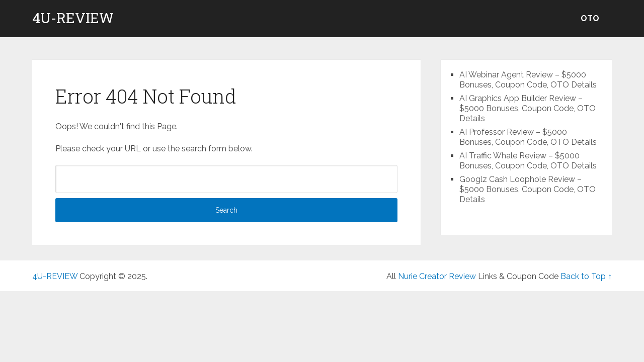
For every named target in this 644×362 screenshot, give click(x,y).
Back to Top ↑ (586, 276)
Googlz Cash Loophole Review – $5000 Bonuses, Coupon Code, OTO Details (528, 189)
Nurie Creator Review (437, 276)
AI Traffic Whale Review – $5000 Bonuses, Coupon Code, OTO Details (528, 161)
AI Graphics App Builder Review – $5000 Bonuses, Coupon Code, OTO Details (528, 108)
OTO (590, 18)
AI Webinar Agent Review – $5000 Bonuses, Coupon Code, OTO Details (528, 80)
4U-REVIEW (73, 18)
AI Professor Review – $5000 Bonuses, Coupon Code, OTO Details (528, 137)
